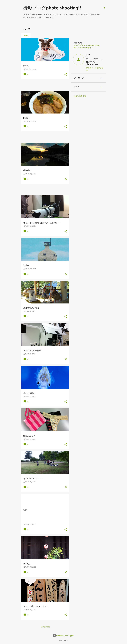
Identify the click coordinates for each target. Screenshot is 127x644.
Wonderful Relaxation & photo (87, 45)
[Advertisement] (50, 85)
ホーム (26, 36)
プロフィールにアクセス (95, 69)
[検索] (104, 8)
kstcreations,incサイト (83, 48)
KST (88, 55)
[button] (66, 75)
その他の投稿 (45, 627)
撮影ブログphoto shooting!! (52, 8)
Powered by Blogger (63, 635)
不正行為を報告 (80, 96)
